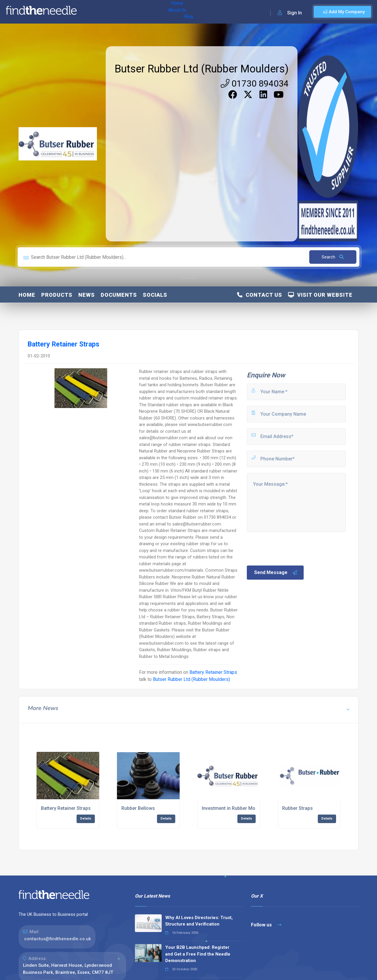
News (87, 295)
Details (86, 819)
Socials (155, 295)
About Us (111, 12)
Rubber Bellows (138, 808)
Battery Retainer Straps (213, 672)
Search (333, 257)
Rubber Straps (297, 808)
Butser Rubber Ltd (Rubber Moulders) (202, 69)
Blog (132, 12)
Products (57, 295)
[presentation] (291, 548)
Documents (119, 295)
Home (89, 12)
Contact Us (260, 295)
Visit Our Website (320, 295)
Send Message (276, 573)
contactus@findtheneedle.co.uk (58, 939)
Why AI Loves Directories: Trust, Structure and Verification (199, 921)
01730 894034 (255, 83)
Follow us (266, 925)
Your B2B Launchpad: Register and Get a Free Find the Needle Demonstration (198, 954)
